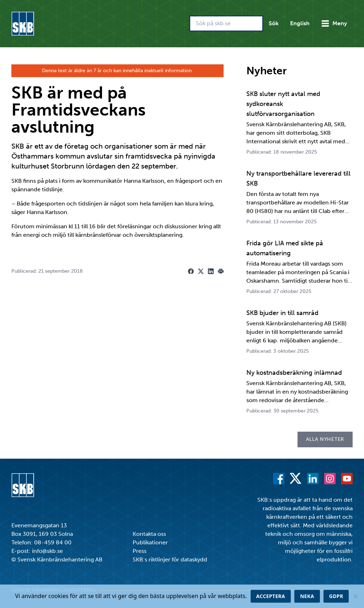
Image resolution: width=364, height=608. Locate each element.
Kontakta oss (149, 534)
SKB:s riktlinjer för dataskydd (170, 559)
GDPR (336, 596)
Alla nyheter (325, 439)
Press (140, 551)
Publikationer (150, 542)
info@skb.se (47, 551)
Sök (274, 23)
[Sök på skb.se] (226, 23)
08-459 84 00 (53, 542)
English (300, 23)
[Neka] (355, 596)
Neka (307, 596)
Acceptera (271, 596)
